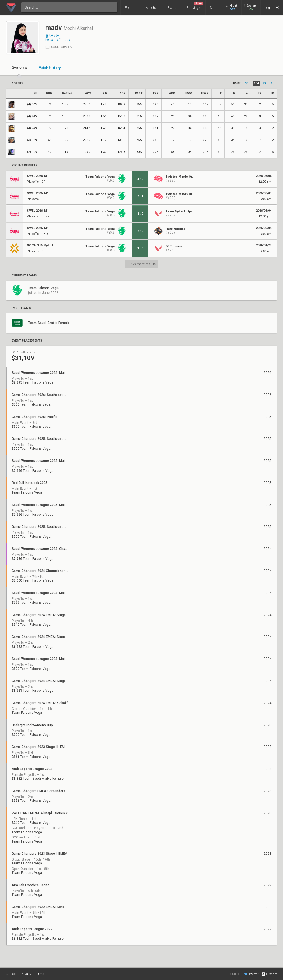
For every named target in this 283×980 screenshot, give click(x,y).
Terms (40, 974)
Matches (152, 8)
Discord (269, 974)
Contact (11, 974)
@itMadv (52, 36)
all (273, 83)
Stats (214, 8)
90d (265, 83)
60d (256, 83)
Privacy (26, 974)
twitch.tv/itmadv (58, 40)
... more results (142, 264)
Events (172, 8)
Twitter (251, 974)
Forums (131, 8)
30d (248, 83)
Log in (272, 8)
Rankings (195, 6)
